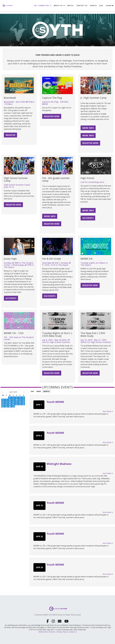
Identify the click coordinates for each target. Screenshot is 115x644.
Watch (70, 6)
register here (52, 116)
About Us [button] (58, 6)
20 (3, 404)
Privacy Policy (62, 631)
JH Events (11, 298)
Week (39, 391)
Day (32, 391)
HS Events (88, 218)
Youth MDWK (55, 402)
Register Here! (90, 143)
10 (16, 400)
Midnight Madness (59, 464)
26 (23, 404)
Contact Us (82, 6)
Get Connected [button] (42, 6)
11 (20, 400)
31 (6, 397)
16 (13, 402)
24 (16, 404)
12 (23, 400)
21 (6, 404)
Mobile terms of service (47, 631)
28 (6, 406)
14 (6, 402)
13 (3, 402)
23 (13, 404)
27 (3, 406)
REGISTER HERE (52, 224)
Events (93, 6)
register (10, 135)
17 (16, 402)
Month (46, 391)
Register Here (90, 373)
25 (20, 404)
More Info (88, 128)
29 (10, 406)
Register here (13, 205)
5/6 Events (50, 296)
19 (23, 402)
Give (101, 6)
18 (20, 402)
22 (10, 404)
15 (10, 402)
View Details (108, 411)
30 (3, 397)
